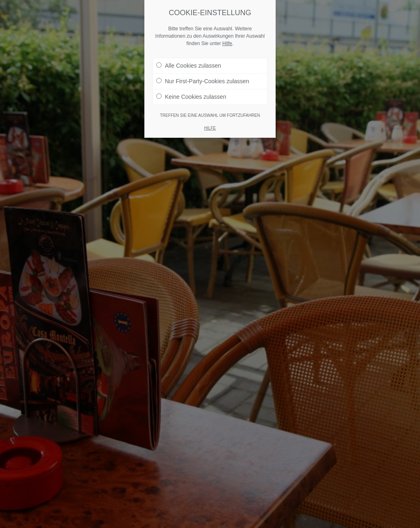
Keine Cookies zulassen (191, 97)
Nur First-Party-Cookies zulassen (203, 81)
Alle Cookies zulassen (189, 66)
